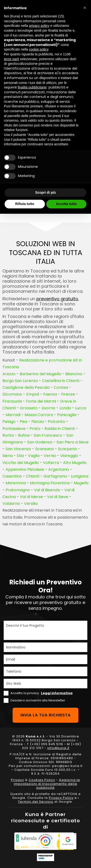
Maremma (16, 483)
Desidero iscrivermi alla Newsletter (38, 700)
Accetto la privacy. (41, 693)
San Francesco (48, 435)
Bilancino (74, 374)
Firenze (68, 394)
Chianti (33, 476)
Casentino (12, 476)
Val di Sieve (58, 497)
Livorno (49, 408)
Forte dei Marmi (41, 401)
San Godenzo (40, 442)
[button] (85, 8)
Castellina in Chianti (61, 381)
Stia (20, 456)
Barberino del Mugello (40, 374)
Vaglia (34, 456)
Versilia (31, 504)
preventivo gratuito (57, 299)
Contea (61, 387)
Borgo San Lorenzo (20, 381)
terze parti (11, 59)
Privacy (17, 780)
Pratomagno (18, 490)
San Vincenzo (18, 449)
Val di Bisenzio (47, 490)
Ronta (8, 435)
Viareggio (69, 456)
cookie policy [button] (39, 49)
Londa (65, 408)
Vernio (50, 456)
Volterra (51, 463)
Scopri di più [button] (45, 192)
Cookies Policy (42, 780)
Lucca (81, 408)
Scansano (45, 449)
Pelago (9, 422)
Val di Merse (31, 497)
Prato (35, 429)
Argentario (59, 469)
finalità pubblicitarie (32, 87)
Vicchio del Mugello (21, 463)
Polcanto (56, 422)
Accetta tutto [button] (66, 204)
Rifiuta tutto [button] (25, 204)
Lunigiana (80, 476)
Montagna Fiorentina (50, 483)
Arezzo (9, 374)
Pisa (23, 422)
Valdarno (11, 504)
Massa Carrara (39, 415)
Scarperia (67, 449)
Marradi (13, 415)
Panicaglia (67, 415)
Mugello (81, 483)
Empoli (33, 394)
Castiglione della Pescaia (26, 387)
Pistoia (37, 422)
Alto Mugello (75, 463)
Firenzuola (12, 401)
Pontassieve (14, 429)
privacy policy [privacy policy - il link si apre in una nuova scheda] (39, 26)
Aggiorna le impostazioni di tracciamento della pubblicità (47, 784)
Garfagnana (55, 476)
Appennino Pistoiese (25, 469)
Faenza (50, 394)
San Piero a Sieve (73, 442)
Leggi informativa (57, 693)
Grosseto (29, 408)
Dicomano (12, 394)
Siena (8, 456)
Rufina (24, 435)
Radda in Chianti (60, 429)
